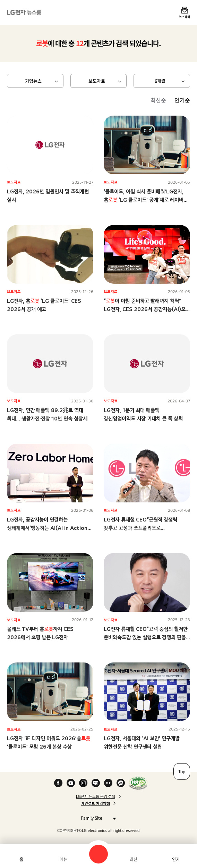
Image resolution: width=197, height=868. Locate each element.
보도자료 (97, 81)
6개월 (160, 81)
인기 (176, 859)
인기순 (182, 100)
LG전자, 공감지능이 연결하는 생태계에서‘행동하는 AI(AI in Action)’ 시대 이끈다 (49, 528)
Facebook (58, 783)
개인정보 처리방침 (96, 803)
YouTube (71, 783)
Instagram (83, 783)
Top (182, 771)
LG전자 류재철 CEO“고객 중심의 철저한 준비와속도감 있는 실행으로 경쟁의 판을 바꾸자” (146, 637)
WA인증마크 (138, 783)
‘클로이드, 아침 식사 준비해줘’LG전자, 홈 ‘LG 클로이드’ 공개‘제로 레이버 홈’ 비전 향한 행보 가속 (144, 200)
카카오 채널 (121, 783)
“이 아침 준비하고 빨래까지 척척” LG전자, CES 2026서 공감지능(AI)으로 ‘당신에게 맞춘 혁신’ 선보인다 (147, 309)
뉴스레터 (185, 17)
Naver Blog (96, 783)
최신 (134, 859)
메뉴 (63, 859)
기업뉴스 (33, 81)
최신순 (158, 100)
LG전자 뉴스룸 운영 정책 (96, 796)
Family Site (97, 818)
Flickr (108, 783)
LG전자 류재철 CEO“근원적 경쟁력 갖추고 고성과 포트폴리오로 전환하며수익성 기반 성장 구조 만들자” (144, 528)
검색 (98, 854)
